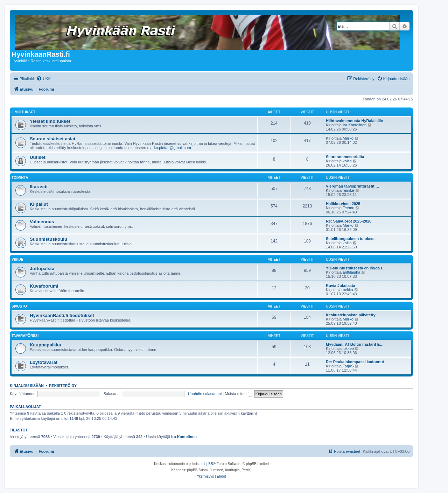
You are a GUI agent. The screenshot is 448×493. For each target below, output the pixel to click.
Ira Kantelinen (355, 125)
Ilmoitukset (23, 112)
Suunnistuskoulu (48, 239)
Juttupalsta (42, 269)
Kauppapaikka (45, 345)
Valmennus (42, 222)
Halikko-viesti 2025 (343, 204)
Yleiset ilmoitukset (50, 121)
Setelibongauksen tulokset (350, 239)
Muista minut (238, 394)
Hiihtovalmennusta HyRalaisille (354, 121)
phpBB (208, 464)
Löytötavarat (44, 362)
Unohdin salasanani (205, 394)
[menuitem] (44, 79)
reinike (348, 190)
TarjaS (348, 366)
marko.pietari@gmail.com (169, 148)
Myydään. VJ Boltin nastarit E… (355, 344)
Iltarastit (39, 187)
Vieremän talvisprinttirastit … (353, 186)
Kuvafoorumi (44, 286)
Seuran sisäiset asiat (52, 139)
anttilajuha (351, 272)
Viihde (17, 259)
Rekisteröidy (63, 386)
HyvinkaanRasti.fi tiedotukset (62, 315)
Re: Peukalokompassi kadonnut (355, 362)
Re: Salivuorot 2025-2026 (349, 221)
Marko (348, 138)
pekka (348, 290)
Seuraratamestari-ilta (345, 157)
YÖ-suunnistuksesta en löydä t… (356, 268)
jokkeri (348, 348)
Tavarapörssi (25, 336)
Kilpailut (39, 204)
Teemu (348, 208)
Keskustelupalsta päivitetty (351, 315)
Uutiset (38, 157)
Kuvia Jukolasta (341, 286)
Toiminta (20, 178)
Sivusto (19, 306)
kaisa (347, 161)
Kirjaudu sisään (27, 386)
